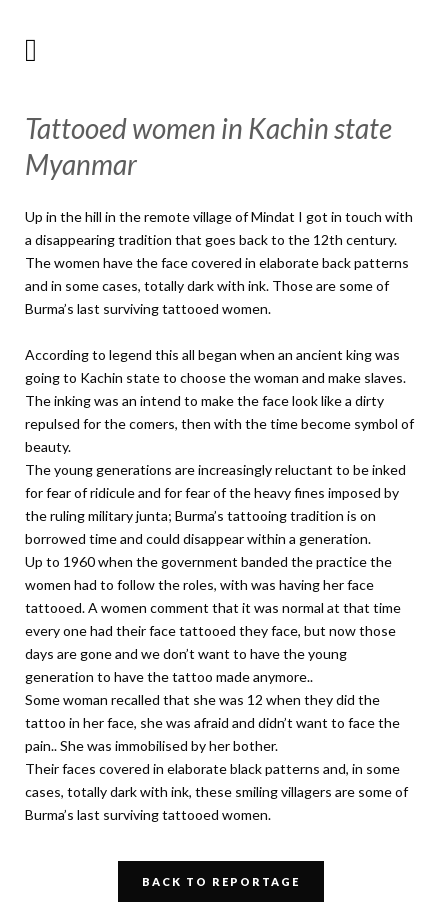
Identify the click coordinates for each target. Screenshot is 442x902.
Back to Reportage (221, 881)
